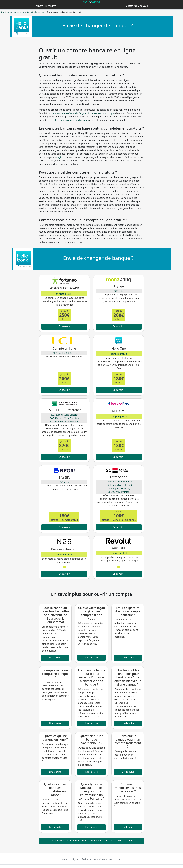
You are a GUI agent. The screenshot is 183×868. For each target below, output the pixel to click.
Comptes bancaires (35, 12)
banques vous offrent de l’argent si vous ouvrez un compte (83, 113)
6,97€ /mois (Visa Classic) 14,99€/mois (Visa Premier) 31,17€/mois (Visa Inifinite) (64, 418)
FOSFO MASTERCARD (64, 288)
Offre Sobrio (119, 477)
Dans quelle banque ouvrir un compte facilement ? (128, 741)
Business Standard (64, 549)
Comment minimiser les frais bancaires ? (128, 788)
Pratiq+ (119, 286)
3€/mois (119, 291)
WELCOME (119, 411)
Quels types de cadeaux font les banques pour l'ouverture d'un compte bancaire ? (91, 791)
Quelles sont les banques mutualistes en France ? (55, 790)
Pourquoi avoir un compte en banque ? (55, 674)
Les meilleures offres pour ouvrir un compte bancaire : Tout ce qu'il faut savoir (92, 841)
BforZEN (64, 477)
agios (60, 157)
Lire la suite (55, 657)
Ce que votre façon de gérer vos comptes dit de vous (91, 613)
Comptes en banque (137, 6)
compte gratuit (64, 294)
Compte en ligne (64, 348)
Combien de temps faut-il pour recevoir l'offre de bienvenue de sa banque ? (91, 677)
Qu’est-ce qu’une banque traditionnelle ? (91, 739)
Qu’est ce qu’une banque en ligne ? (55, 738)
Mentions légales (71, 859)
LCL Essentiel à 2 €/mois (64, 353)
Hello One (119, 348)
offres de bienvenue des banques (71, 120)
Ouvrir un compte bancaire (13, 12)
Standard (119, 548)
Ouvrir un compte (46, 6)
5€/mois (64, 482)
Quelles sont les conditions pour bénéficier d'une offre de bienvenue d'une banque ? (128, 677)
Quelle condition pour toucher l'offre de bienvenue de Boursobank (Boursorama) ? (55, 615)
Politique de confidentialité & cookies (102, 859)
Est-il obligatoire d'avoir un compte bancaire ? (128, 611)
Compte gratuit (64, 555)
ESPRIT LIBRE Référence (64, 410)
